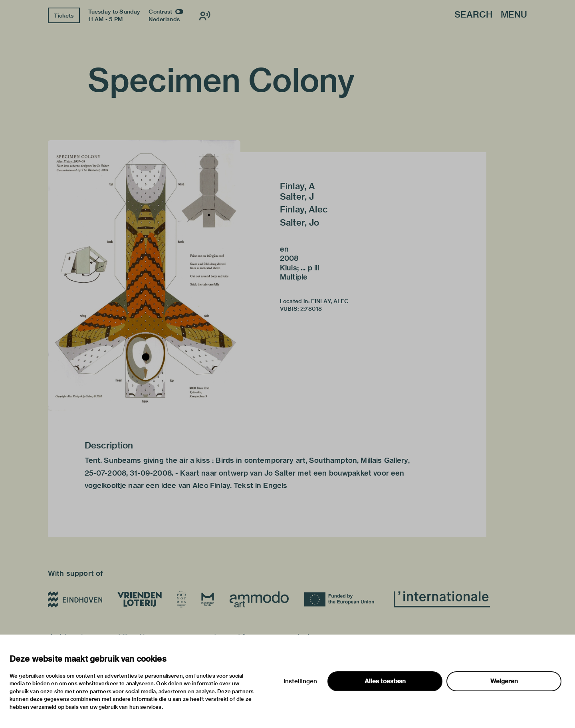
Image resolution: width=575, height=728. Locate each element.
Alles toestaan (385, 681)
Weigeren (504, 681)
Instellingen (300, 681)
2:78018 (311, 309)
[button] (144, 276)
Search (473, 15)
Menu (514, 15)
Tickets (64, 16)
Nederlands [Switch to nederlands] (164, 19)
